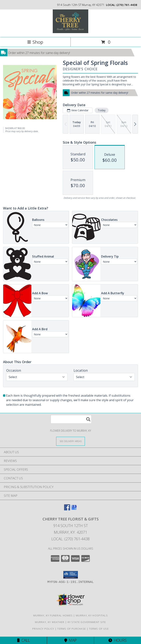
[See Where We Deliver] (70, 441)
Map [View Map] (70, 640)
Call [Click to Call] (24, 640)
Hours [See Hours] (117, 640)
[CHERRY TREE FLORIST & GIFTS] (70, 32)
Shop (35, 42)
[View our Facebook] (67, 509)
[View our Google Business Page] (74, 509)
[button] (71, 575)
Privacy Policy (43, 629)
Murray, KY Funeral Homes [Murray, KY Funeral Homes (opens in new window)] (53, 615)
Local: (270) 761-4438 (70, 539)
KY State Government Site (87, 622)
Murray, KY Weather (50, 622)
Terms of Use (99, 629)
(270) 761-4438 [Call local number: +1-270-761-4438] (127, 5)
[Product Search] (71, 419)
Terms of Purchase (72, 629)
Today (102, 110)
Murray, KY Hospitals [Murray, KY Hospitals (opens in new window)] (92, 615)
